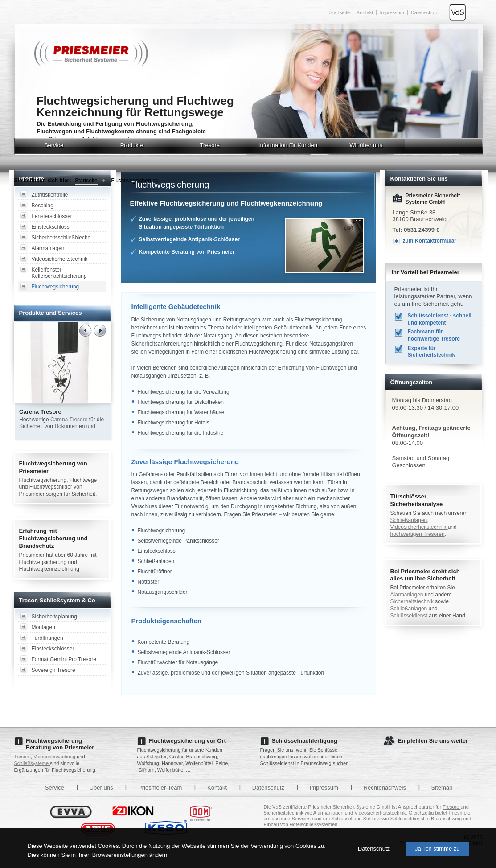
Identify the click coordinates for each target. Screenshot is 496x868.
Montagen (43, 627)
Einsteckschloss (51, 227)
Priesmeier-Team (160, 788)
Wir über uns (366, 145)
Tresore (210, 145)
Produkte (132, 145)
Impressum (392, 12)
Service (54, 145)
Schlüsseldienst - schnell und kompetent (440, 319)
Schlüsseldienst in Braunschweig (426, 819)
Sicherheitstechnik (412, 601)
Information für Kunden (288, 145)
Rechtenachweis (385, 788)
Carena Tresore (69, 420)
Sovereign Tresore (53, 670)
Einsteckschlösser (53, 649)
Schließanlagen (409, 520)
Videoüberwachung (55, 757)
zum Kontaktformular (430, 241)
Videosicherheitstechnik (60, 259)
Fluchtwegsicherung (135, 181)
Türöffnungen (47, 638)
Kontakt (365, 12)
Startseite (340, 12)
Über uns (101, 788)
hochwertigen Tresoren (418, 534)
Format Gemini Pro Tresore (64, 659)
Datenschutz (374, 849)
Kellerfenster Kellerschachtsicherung (59, 273)
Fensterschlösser (52, 216)
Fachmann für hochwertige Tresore (434, 335)
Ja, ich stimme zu (437, 849)
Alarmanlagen (48, 248)
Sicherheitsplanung (54, 617)
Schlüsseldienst (409, 616)
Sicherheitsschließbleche (61, 238)
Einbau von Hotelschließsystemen (301, 824)
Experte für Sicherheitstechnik (432, 352)
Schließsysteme (32, 763)
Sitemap (442, 788)
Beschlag (43, 206)
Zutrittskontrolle (50, 195)
